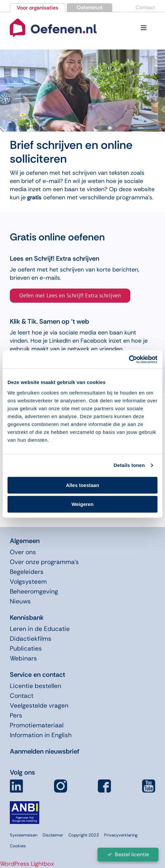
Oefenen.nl (90, 7)
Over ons (23, 552)
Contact (145, 7)
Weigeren (82, 504)
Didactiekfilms (31, 639)
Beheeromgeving (34, 591)
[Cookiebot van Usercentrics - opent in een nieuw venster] (129, 359)
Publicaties (26, 648)
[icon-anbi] (25, 804)
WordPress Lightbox (27, 864)
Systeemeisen (24, 835)
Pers (16, 715)
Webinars (23, 658)
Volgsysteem (28, 582)
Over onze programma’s (44, 562)
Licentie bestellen (36, 686)
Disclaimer (53, 835)
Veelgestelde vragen (39, 706)
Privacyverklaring (121, 835)
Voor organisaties (37, 8)
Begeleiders (27, 572)
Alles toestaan (82, 485)
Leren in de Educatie (40, 629)
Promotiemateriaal (37, 725)
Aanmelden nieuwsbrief (45, 751)
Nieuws (20, 601)
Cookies (18, 846)
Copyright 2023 (84, 835)
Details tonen (129, 465)
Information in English (41, 735)
